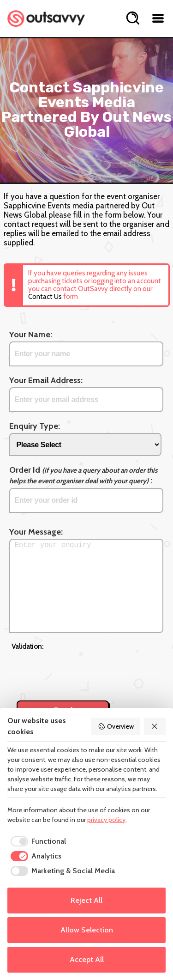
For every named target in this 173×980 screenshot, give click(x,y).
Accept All (87, 959)
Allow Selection (87, 930)
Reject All (86, 900)
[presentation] (82, 670)
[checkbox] (37, 841)
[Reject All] (155, 726)
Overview (116, 726)
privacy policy (106, 820)
